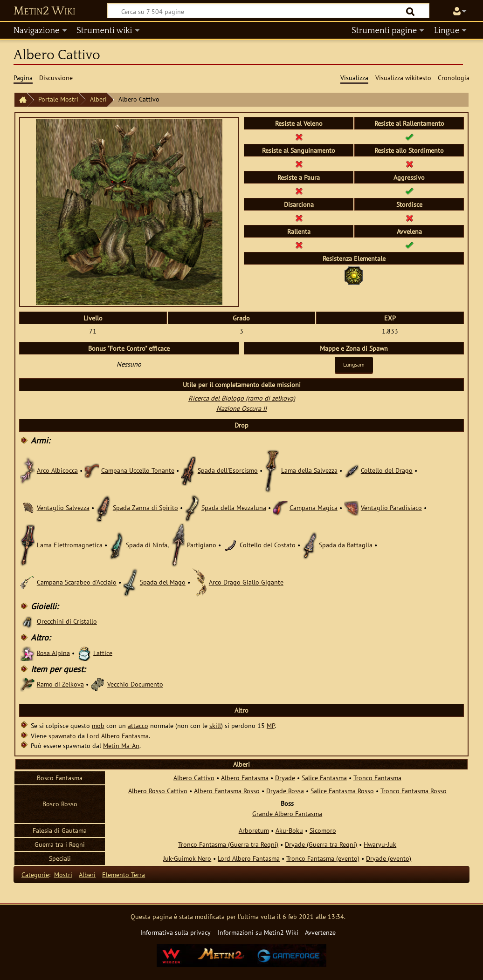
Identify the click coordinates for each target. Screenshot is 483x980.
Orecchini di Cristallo (67, 621)
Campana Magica (314, 507)
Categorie (35, 875)
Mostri (63, 875)
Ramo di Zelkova (60, 684)
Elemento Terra (124, 875)
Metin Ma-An (121, 745)
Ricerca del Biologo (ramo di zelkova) (242, 398)
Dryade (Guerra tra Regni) (321, 844)
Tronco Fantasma (377, 778)
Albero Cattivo (194, 778)
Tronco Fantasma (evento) (323, 858)
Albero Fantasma (245, 778)
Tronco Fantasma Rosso (414, 791)
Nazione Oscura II (241, 408)
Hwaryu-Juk (380, 844)
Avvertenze (320, 932)
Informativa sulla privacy (176, 932)
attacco (138, 725)
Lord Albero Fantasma (118, 736)
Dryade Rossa (285, 791)
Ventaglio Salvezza (63, 507)
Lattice (103, 652)
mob (98, 725)
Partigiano (202, 545)
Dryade (285, 778)
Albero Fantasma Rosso (227, 791)
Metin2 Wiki (45, 11)
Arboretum (254, 830)
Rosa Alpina (53, 652)
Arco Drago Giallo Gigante (246, 582)
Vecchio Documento (135, 684)
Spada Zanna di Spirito (145, 507)
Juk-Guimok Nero (187, 858)
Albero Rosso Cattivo (158, 791)
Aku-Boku (289, 830)
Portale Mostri (58, 99)
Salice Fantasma (324, 778)
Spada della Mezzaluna (234, 507)
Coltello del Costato (268, 545)
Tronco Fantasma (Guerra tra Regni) (228, 844)
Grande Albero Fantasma (287, 813)
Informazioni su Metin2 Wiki (258, 932)
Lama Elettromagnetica (70, 545)
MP (271, 725)
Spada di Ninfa (147, 545)
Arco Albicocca (57, 470)
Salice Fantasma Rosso (342, 791)
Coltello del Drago (387, 470)
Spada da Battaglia (346, 545)
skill (215, 725)
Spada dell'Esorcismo (228, 470)
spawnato (62, 736)
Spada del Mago (163, 582)
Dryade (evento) (389, 858)
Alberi (98, 99)
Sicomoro (323, 830)
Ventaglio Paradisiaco (391, 507)
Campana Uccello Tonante (138, 470)
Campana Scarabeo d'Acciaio (77, 582)
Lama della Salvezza (309, 470)
